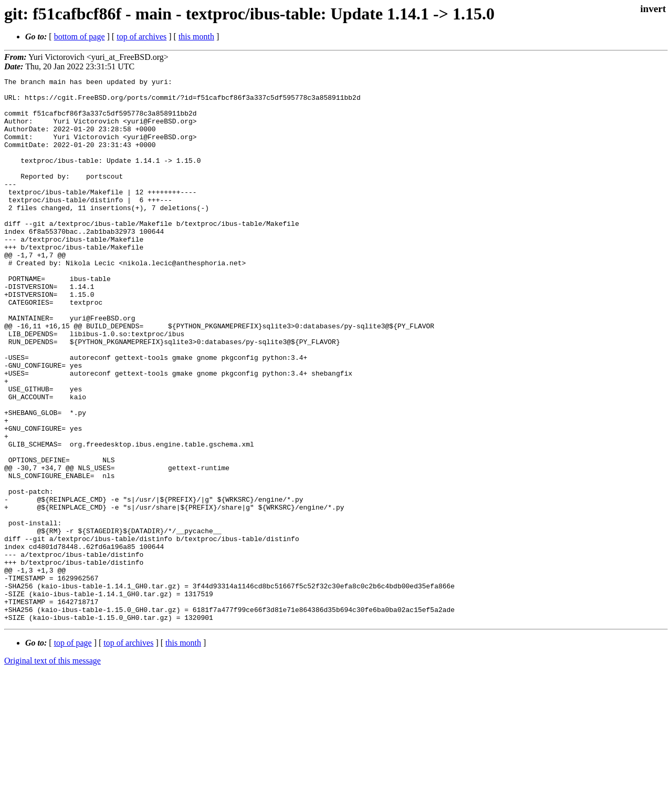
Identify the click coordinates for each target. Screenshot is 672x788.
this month (196, 37)
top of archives (141, 37)
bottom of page (80, 37)
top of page (73, 751)
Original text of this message (52, 769)
